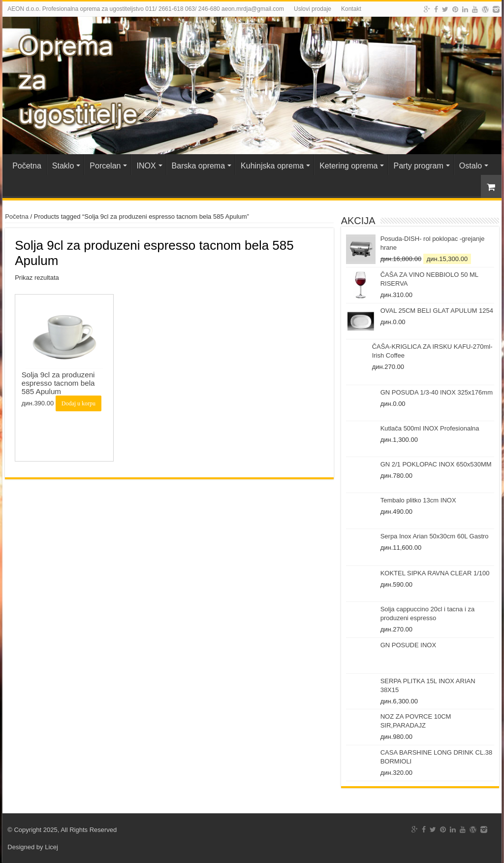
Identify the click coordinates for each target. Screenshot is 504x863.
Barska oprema (199, 166)
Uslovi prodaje (313, 9)
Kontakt (351, 9)
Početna (27, 166)
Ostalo (471, 166)
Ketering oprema (348, 166)
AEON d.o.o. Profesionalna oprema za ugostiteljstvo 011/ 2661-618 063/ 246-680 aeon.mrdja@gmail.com (146, 9)
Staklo (63, 166)
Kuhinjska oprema (272, 166)
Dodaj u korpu (79, 403)
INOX (146, 166)
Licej (51, 847)
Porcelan (105, 166)
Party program (418, 166)
